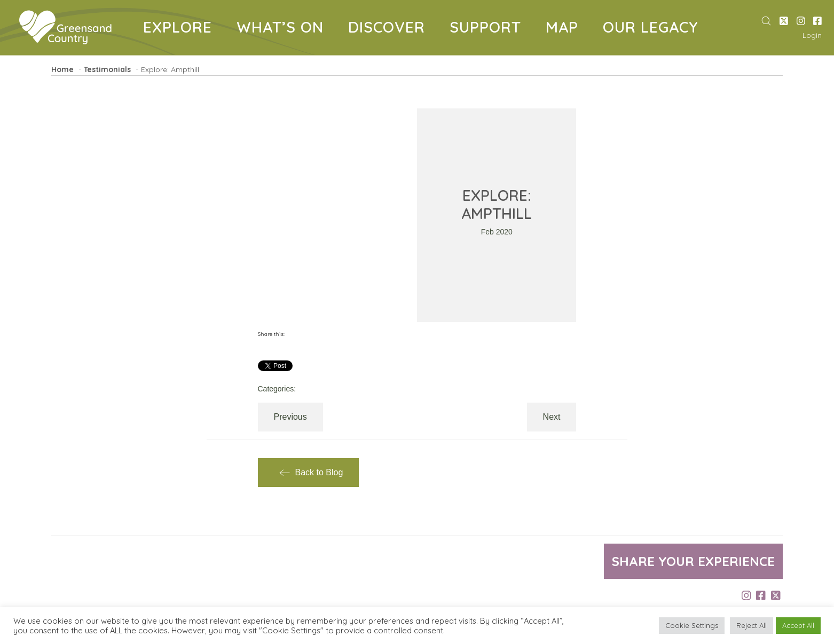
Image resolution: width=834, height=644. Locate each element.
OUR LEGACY (655, 29)
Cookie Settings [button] (692, 625)
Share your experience (693, 561)
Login (812, 35)
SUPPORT (489, 29)
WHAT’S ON (284, 29)
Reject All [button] (752, 625)
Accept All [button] (798, 625)
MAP (566, 29)
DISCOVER (391, 29)
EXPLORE (182, 29)
